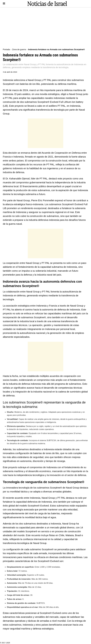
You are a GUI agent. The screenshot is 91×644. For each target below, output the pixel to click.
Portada (6, 49)
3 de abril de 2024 (10, 72)
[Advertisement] (45, 27)
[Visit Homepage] (47, 4)
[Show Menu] (4, 4)
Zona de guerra (19, 49)
